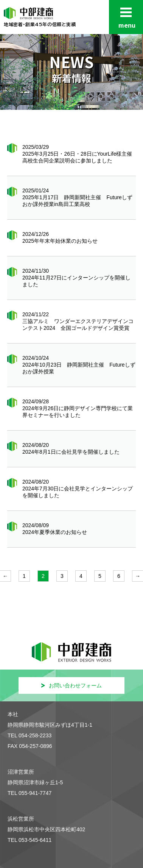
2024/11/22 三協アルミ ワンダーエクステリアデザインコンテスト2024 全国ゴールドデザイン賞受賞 (78, 321)
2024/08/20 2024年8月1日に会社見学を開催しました (71, 448)
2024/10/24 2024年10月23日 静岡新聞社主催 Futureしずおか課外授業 (79, 365)
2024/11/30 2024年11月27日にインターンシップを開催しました (76, 278)
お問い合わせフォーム (71, 685)
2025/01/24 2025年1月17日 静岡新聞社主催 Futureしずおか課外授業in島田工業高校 (77, 197)
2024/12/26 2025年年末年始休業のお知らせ (60, 237)
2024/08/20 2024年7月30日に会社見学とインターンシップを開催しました (78, 489)
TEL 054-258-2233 (30, 735)
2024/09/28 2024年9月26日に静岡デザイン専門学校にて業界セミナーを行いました (78, 408)
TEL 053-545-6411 (30, 840)
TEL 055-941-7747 (30, 793)
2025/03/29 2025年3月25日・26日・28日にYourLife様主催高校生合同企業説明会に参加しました (77, 154)
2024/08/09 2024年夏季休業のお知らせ (55, 529)
